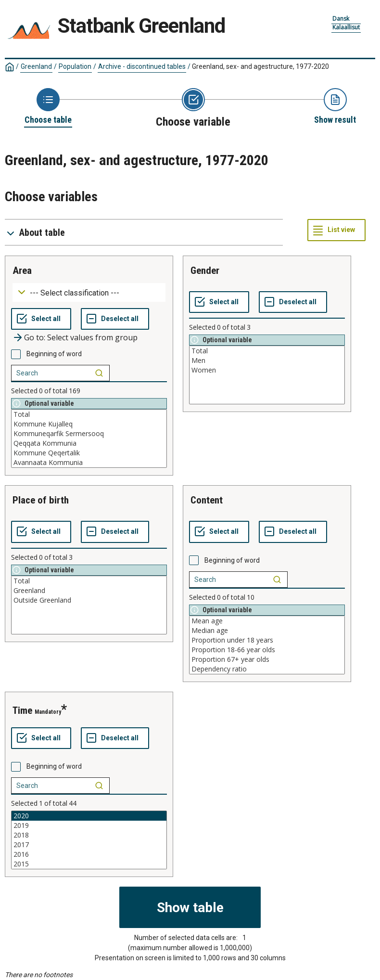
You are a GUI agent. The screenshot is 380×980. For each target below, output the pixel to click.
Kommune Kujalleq (89, 424)
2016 (89, 854)
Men (267, 361)
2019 (89, 825)
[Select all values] (41, 319)
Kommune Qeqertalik (89, 453)
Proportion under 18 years (267, 640)
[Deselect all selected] (115, 319)
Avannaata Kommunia (89, 463)
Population (75, 66)
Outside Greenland (89, 600)
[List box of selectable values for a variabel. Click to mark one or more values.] (89, 438)
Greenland (36, 66)
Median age (267, 631)
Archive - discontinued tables (142, 66)
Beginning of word (54, 354)
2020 (89, 816)
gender (205, 271)
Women (267, 370)
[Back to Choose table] (48, 107)
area (22, 271)
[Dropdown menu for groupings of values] (89, 292)
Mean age (267, 621)
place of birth (41, 500)
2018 (89, 835)
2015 (89, 864)
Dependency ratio (267, 669)
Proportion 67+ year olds (267, 659)
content (207, 500)
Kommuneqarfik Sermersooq (89, 434)
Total (89, 414)
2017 (89, 845)
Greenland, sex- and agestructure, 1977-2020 (260, 66)
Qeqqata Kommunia (89, 443)
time (22, 710)
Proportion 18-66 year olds (267, 650)
